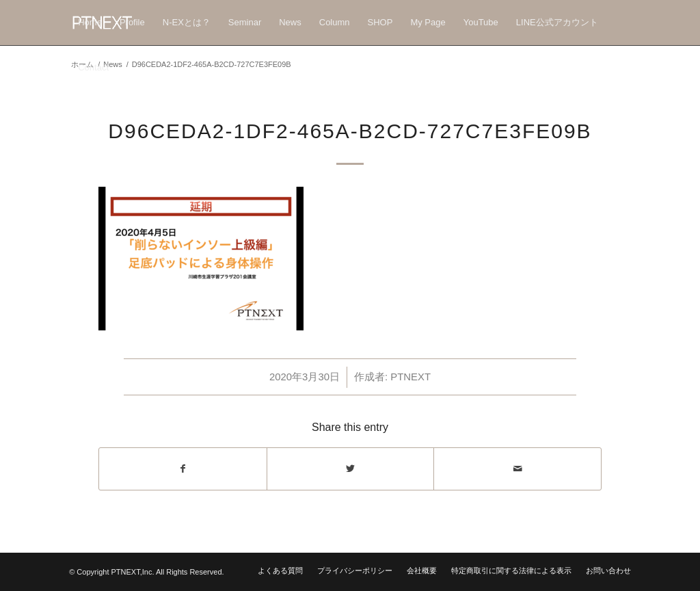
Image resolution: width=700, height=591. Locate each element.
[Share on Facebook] (183, 469)
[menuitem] (90, 23)
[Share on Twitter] (351, 469)
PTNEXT (410, 377)
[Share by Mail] (517, 469)
